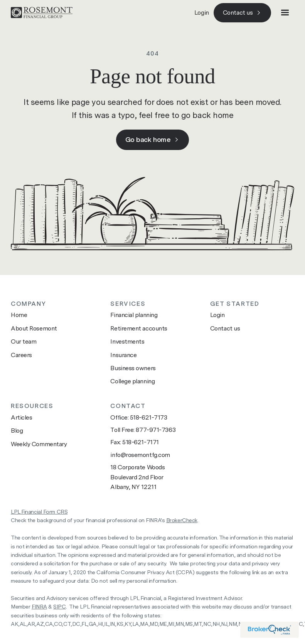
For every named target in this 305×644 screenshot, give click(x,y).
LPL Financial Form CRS (39, 512)
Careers (21, 355)
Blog (17, 431)
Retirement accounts (139, 328)
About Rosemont (34, 328)
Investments (127, 341)
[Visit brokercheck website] (270, 630)
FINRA (39, 607)
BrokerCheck (182, 520)
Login (202, 13)
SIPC (59, 607)
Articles (21, 417)
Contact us (225, 328)
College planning (132, 381)
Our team (24, 341)
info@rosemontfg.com (140, 455)
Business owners (133, 368)
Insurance (123, 355)
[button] (285, 13)
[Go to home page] (42, 13)
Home (19, 315)
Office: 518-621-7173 (139, 417)
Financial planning (134, 315)
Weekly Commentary (39, 444)
